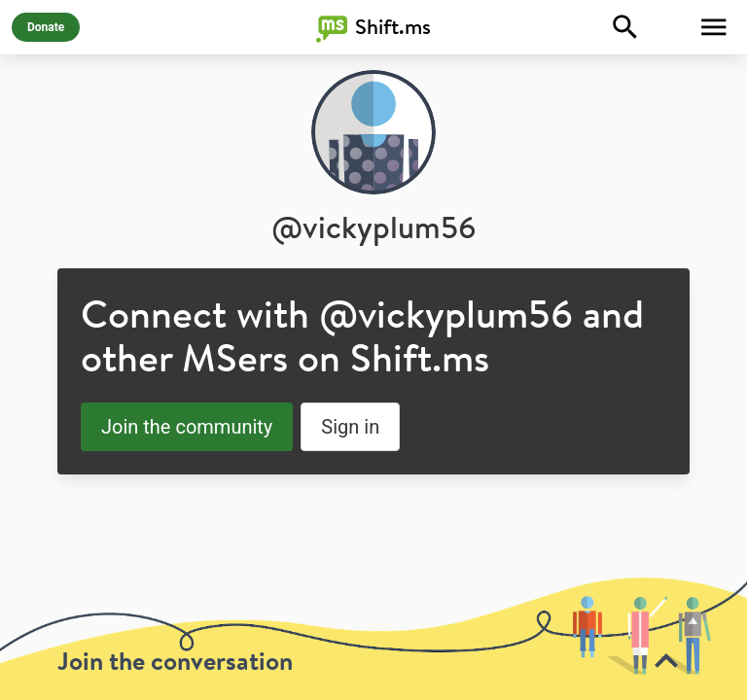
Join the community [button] (187, 427)
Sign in (350, 427)
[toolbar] (373, 638)
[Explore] (625, 27)
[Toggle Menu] (714, 27)
